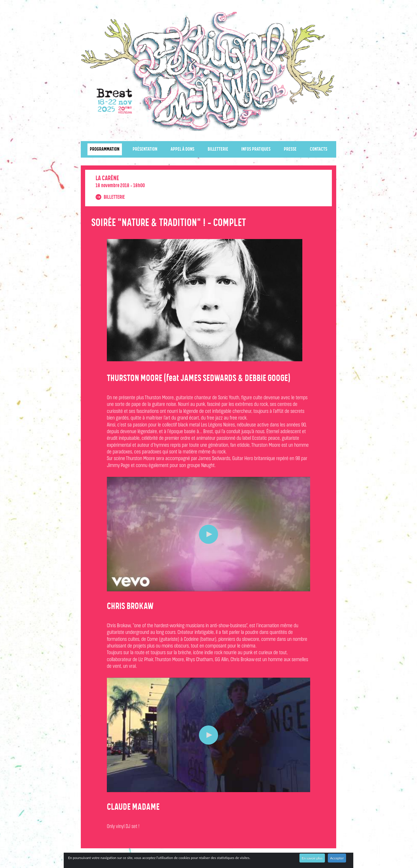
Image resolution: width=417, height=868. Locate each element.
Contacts (319, 149)
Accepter (337, 858)
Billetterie (218, 149)
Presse (290, 149)
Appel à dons (182, 149)
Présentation (145, 149)
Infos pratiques (256, 149)
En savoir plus (312, 858)
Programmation (105, 149)
